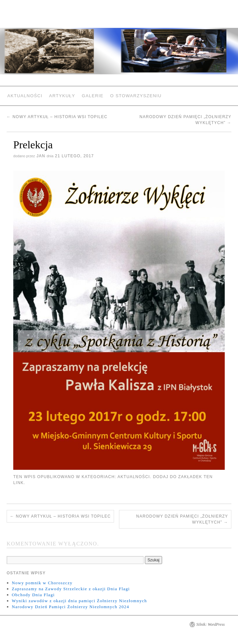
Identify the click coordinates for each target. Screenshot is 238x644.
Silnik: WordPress (210, 624)
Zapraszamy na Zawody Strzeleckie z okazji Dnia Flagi (71, 589)
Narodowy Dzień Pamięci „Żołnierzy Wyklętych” (182, 519)
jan (41, 156)
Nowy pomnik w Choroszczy (42, 583)
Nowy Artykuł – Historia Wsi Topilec (57, 117)
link (18, 483)
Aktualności (25, 96)
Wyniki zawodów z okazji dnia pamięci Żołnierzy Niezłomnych (80, 601)
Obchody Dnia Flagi (33, 595)
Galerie (93, 96)
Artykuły (62, 96)
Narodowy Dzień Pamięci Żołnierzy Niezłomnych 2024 (71, 607)
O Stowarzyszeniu (136, 96)
